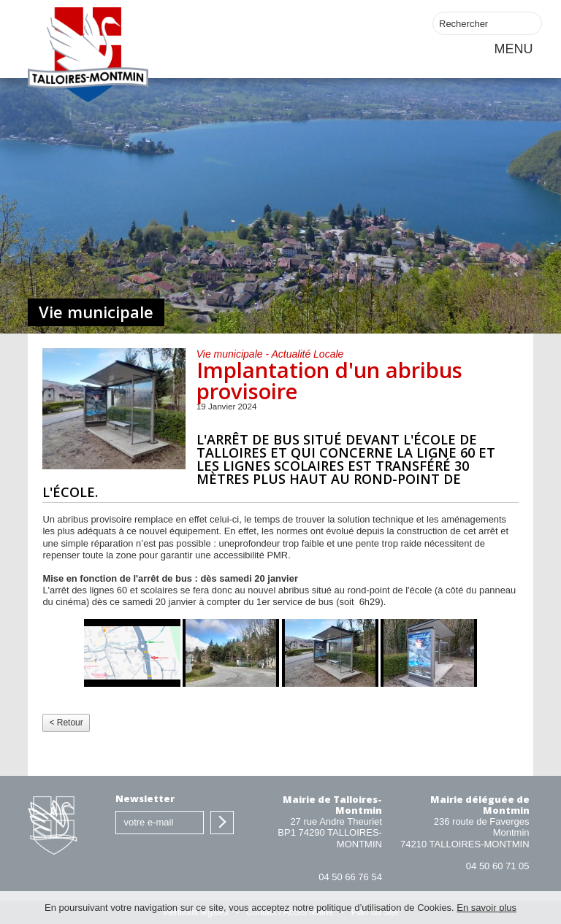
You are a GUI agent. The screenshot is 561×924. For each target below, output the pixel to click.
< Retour (66, 723)
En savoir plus (486, 908)
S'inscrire (222, 823)
